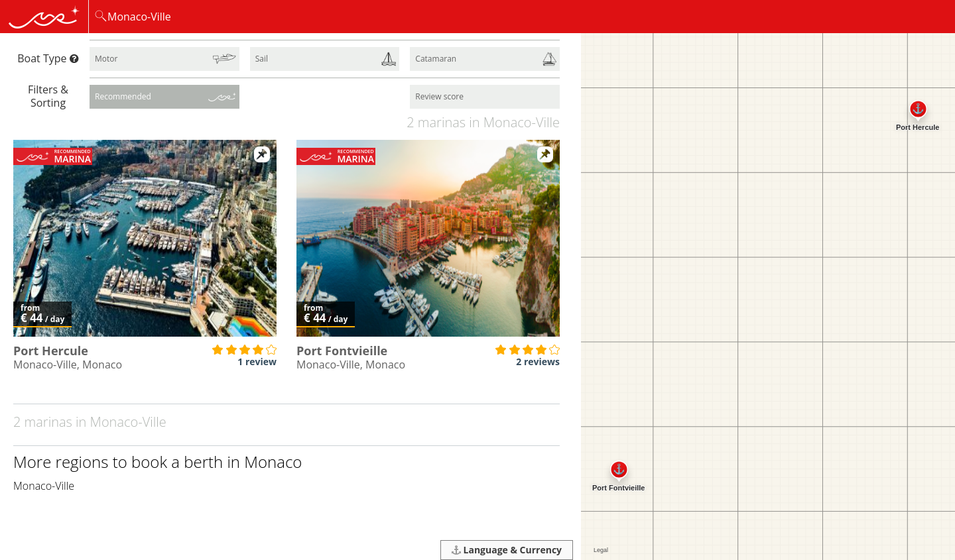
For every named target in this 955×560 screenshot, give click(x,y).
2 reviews (538, 362)
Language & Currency (507, 550)
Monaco (273, 462)
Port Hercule (51, 351)
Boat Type (48, 58)
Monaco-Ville (44, 486)
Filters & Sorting (48, 96)
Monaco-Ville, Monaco (68, 364)
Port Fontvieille (342, 351)
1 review (257, 362)
